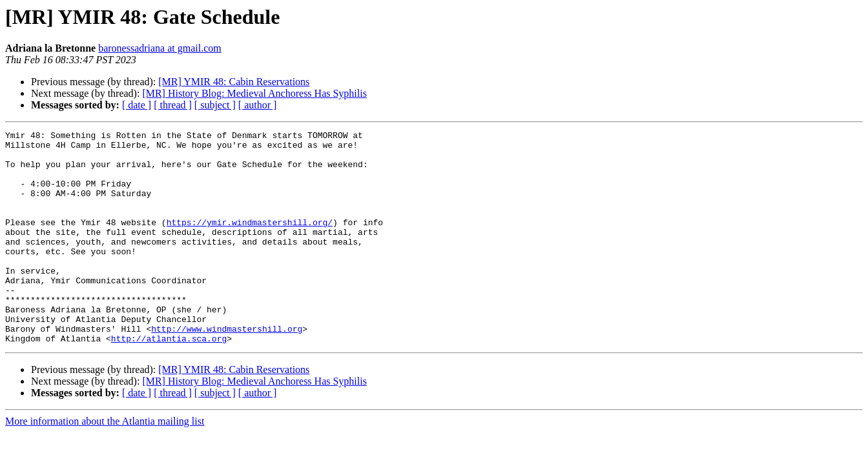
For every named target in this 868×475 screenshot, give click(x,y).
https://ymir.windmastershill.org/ (250, 241)
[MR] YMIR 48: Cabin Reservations (234, 82)
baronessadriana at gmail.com (160, 48)
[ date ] (137, 105)
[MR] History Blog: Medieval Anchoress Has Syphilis (254, 93)
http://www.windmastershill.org (227, 369)
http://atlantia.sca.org (169, 381)
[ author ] (258, 105)
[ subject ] (215, 105)
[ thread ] (173, 105)
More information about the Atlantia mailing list (105, 464)
